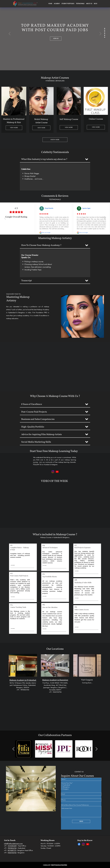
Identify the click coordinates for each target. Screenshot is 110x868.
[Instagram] (83, 844)
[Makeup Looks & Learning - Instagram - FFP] (53, 472)
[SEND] (81, 821)
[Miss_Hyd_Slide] (105, 37)
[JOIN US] (56, 39)
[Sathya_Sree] (105, 28)
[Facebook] (79, 844)
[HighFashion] (105, 32)
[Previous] (10, 34)
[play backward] (13, 749)
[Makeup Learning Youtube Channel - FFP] (57, 472)
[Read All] (13, 565)
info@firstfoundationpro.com (13, 844)
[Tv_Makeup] (105, 34)
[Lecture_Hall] (105, 35)
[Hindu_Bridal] (105, 30)
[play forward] (97, 749)
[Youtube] (88, 844)
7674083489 (12, 846)
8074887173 (12, 850)
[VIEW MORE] (14, 128)
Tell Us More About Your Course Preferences (75, 805)
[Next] (100, 34)
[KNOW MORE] (55, 140)
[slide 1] (104, 217)
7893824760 (12, 848)
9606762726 (12, 853)
